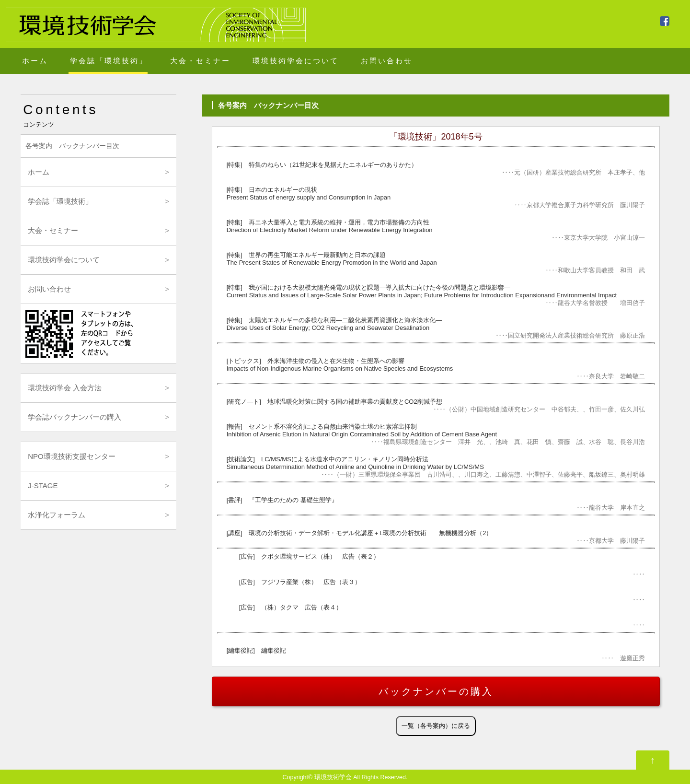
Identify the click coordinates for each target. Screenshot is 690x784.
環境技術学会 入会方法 (65, 388)
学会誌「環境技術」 (109, 61)
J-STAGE (43, 486)
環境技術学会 (333, 777)
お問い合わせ (387, 61)
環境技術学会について (296, 61)
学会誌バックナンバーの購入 (75, 417)
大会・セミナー (200, 61)
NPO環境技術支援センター (72, 456)
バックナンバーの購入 (436, 691)
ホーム (35, 61)
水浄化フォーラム (57, 515)
